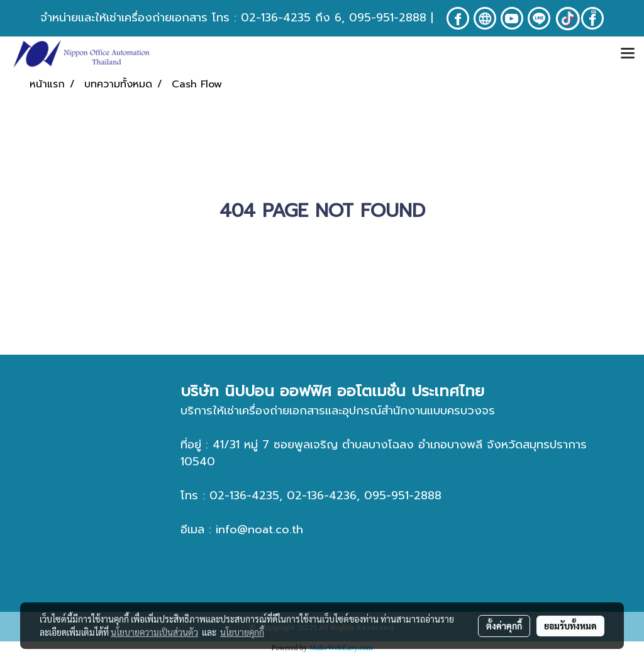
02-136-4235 (276, 18)
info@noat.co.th (259, 529)
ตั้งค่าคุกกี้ (504, 626)
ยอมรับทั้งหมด (570, 626)
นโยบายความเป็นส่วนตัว (154, 632)
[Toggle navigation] (628, 54)
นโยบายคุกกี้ (242, 632)
